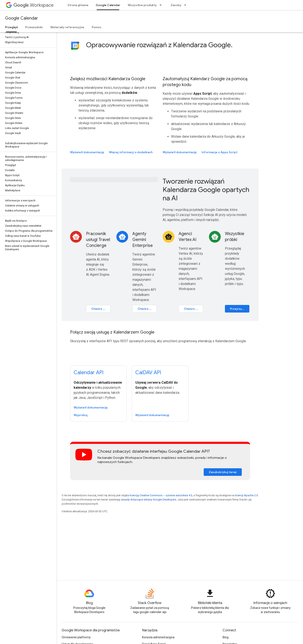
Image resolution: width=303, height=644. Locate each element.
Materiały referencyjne (67, 27)
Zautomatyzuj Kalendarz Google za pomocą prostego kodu (205, 82)
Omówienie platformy (76, 637)
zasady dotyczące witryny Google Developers (149, 500)
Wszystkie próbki (235, 237)
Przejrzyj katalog (240, 309)
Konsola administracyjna (158, 637)
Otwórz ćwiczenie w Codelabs (147, 309)
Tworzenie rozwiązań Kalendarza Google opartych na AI (206, 190)
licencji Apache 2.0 (246, 495)
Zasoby (176, 5)
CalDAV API (148, 373)
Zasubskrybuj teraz (223, 472)
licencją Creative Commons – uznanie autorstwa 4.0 (161, 495)
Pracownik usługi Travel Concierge (98, 240)
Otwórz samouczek (101, 309)
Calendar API (89, 373)
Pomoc (97, 27)
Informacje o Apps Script (219, 152)
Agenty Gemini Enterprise (143, 240)
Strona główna (78, 5)
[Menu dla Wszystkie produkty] (162, 5)
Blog (226, 637)
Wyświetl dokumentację (87, 152)
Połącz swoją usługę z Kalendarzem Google (112, 332)
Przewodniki (34, 27)
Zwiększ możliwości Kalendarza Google (108, 79)
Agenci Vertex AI (187, 237)
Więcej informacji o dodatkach (131, 152)
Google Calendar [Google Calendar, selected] (108, 5)
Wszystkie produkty (142, 5)
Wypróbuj (81, 415)
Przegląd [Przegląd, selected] (11, 27)
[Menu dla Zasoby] (186, 5)
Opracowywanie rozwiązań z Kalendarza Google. (159, 45)
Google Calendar (22, 18)
